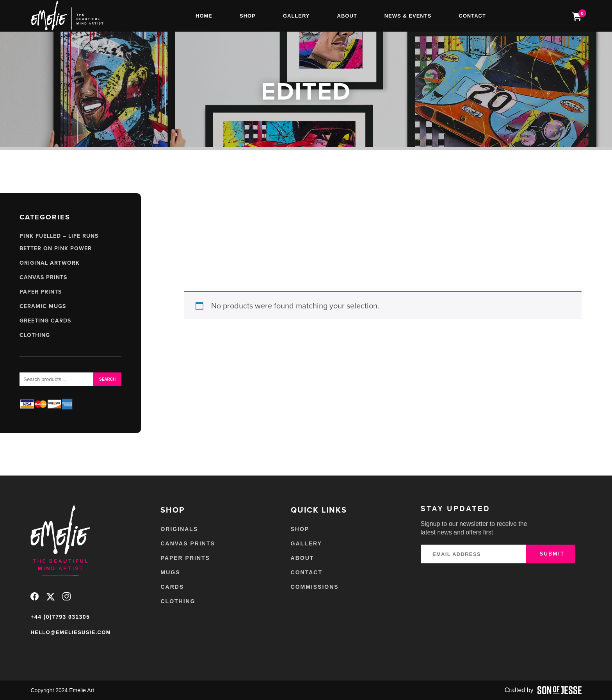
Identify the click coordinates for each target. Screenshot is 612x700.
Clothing (35, 335)
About (347, 16)
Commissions (315, 587)
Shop (248, 16)
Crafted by (543, 690)
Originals (179, 529)
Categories (45, 217)
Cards (172, 587)
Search (107, 379)
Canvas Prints (43, 277)
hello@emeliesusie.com (70, 632)
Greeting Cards (45, 321)
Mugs (170, 572)
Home (204, 16)
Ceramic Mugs (43, 306)
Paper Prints (41, 292)
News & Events (408, 16)
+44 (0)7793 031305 (60, 617)
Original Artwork (50, 263)
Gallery (296, 16)
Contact (472, 16)
